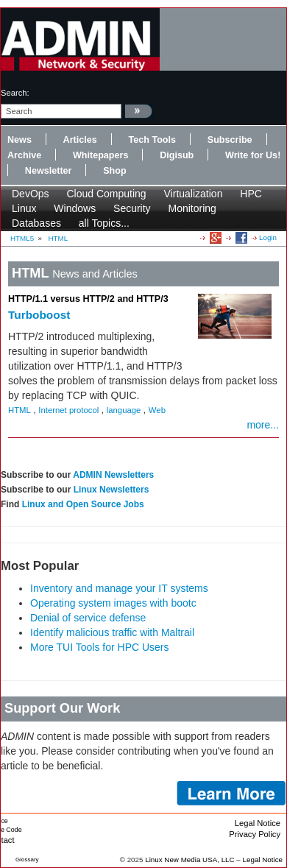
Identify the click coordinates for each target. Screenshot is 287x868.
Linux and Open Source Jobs (83, 504)
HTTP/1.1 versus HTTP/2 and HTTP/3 (88, 299)
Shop (114, 171)
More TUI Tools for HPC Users (100, 647)
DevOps (31, 194)
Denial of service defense (88, 618)
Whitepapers (101, 155)
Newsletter (49, 171)
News (20, 140)
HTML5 (22, 238)
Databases (36, 223)
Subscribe (230, 140)
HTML (59, 238)
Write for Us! (253, 155)
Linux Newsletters (111, 490)
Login (268, 237)
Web (157, 410)
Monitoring (192, 208)
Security (132, 208)
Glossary (27, 860)
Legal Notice (258, 823)
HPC (251, 194)
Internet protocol (68, 410)
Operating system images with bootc (113, 603)
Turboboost (39, 315)
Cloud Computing (106, 194)
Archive (24, 155)
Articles (80, 140)
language (124, 410)
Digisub (177, 155)
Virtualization (194, 194)
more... (263, 425)
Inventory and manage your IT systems (119, 588)
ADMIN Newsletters (113, 475)
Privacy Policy (255, 834)
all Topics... (104, 223)
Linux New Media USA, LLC (189, 860)
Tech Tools (152, 140)
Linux (24, 208)
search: (15, 93)
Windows (75, 208)
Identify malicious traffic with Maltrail (112, 632)
